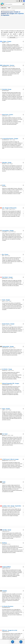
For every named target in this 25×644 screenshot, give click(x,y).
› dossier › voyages (7, 325)
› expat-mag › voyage (9, 461)
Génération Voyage (7, 89)
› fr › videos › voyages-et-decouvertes (9, 209)
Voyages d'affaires (6, 567)
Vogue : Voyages (6, 409)
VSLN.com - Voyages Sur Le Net (10, 630)
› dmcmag (6, 544)
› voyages (5, 43)
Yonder (4, 482)
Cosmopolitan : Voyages (8, 231)
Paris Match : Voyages (7, 277)
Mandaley (4, 591)
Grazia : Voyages (6, 300)
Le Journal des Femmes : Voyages (10, 139)
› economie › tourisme (9, 67)
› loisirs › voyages (9, 140)
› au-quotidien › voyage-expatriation (11, 507)
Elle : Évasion (5, 254)
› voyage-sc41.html (8, 370)
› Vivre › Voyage (8, 278)
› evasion (6, 116)
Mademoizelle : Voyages (8, 346)
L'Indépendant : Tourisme (8, 65)
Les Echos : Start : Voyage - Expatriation (12, 506)
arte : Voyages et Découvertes (9, 208)
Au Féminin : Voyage (7, 369)
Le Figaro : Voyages (7, 41)
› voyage (7, 385)
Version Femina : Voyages (8, 324)
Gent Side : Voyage (7, 530)
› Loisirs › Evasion (6, 256)
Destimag (4, 543)
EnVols (4, 185)
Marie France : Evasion (8, 115)
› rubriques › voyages (9, 348)
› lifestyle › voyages (7, 164)
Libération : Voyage (7, 163)
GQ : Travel (5, 434)
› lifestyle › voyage (8, 435)
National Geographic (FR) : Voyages (11, 383)
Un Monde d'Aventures (8, 606)
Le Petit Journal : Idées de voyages (10, 459)
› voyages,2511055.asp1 (9, 232)
